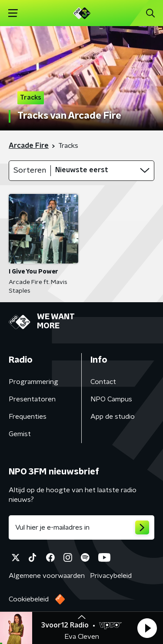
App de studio (113, 417)
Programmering (33, 382)
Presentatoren (32, 399)
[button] (147, 628)
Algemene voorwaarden (47, 576)
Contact (103, 382)
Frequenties (28, 417)
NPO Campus (111, 399)
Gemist (20, 434)
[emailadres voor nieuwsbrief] (81, 527)
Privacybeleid (111, 576)
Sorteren (30, 170)
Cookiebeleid (29, 599)
